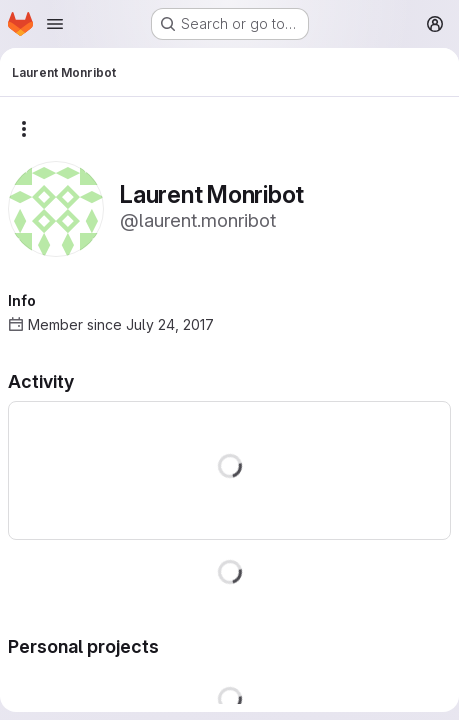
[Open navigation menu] (55, 24)
